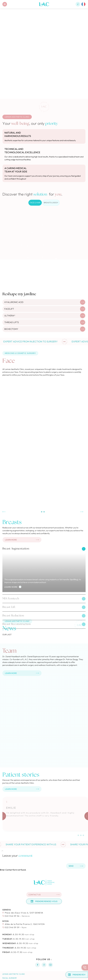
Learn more (13, 587)
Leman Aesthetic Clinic (14, 974)
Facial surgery (10, 978)
